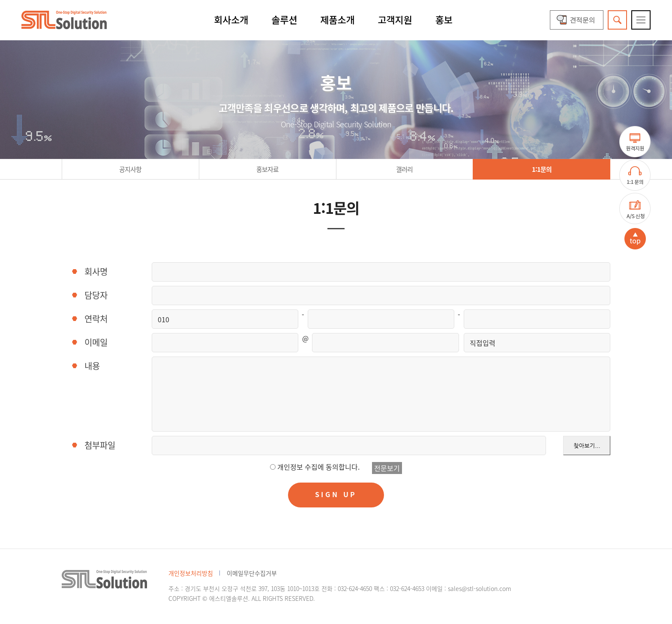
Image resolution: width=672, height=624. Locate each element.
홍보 (444, 19)
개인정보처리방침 (191, 573)
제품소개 (337, 19)
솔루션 (284, 19)
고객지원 (395, 19)
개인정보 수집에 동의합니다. (318, 467)
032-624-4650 (355, 588)
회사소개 (231, 19)
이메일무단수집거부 (252, 573)
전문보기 (387, 468)
